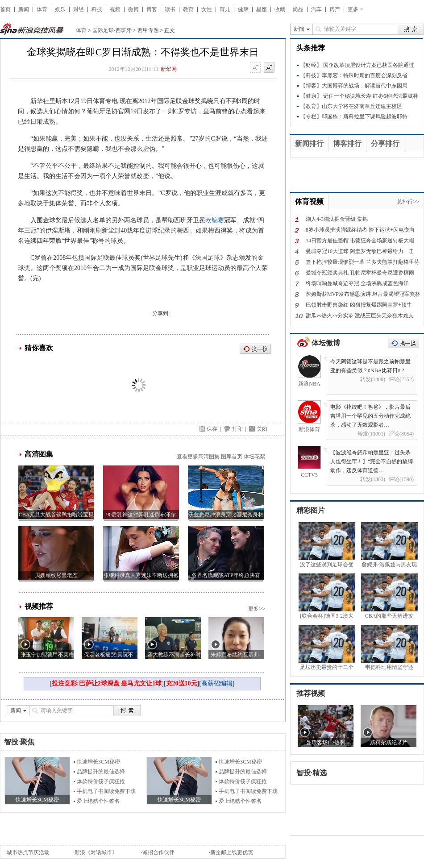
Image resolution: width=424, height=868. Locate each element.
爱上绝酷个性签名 (98, 801)
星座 (262, 9)
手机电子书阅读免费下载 (106, 791)
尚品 (298, 9)
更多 (353, 9)
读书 (170, 9)
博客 (152, 9)
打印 (237, 429)
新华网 (169, 69)
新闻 (24, 9)
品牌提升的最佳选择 (101, 772)
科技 (97, 9)
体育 (42, 9)
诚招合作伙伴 (158, 852)
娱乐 (60, 9)
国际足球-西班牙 (112, 30)
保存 (212, 429)
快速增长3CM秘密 (98, 762)
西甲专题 (148, 30)
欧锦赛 (215, 220)
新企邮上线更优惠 (232, 852)
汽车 (316, 9)
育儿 (225, 9)
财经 (79, 9)
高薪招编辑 (217, 683)
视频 (115, 9)
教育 (188, 9)
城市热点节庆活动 (28, 852)
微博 (133, 9)
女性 (207, 9)
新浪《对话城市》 (96, 852)
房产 (335, 9)
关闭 (262, 429)
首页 (5, 9)
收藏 (280, 9)
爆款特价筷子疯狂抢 (101, 781)
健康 (243, 9)
